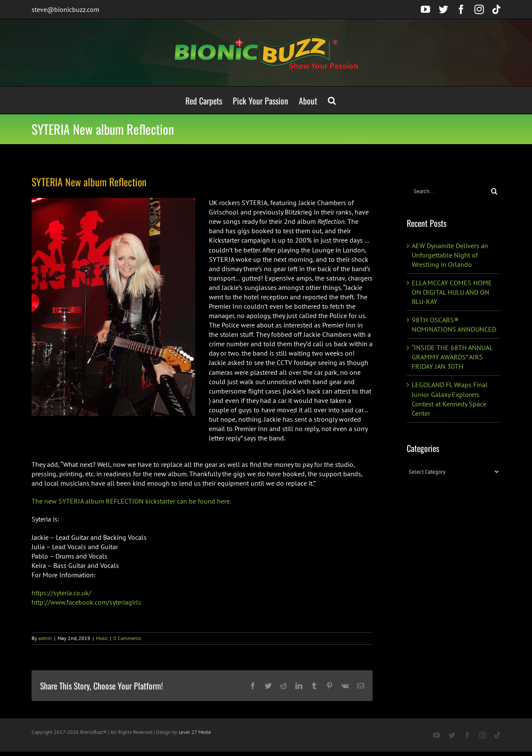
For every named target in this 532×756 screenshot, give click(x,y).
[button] (332, 100)
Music (102, 638)
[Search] (494, 191)
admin (45, 638)
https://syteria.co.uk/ (61, 593)
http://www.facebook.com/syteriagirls (86, 602)
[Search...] (447, 191)
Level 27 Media (195, 732)
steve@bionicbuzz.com (65, 9)
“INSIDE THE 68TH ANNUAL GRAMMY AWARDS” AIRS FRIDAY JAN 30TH (452, 357)
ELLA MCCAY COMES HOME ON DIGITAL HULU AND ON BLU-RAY (452, 292)
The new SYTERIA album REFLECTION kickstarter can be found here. (131, 501)
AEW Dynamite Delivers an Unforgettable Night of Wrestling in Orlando (450, 255)
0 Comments (127, 638)
